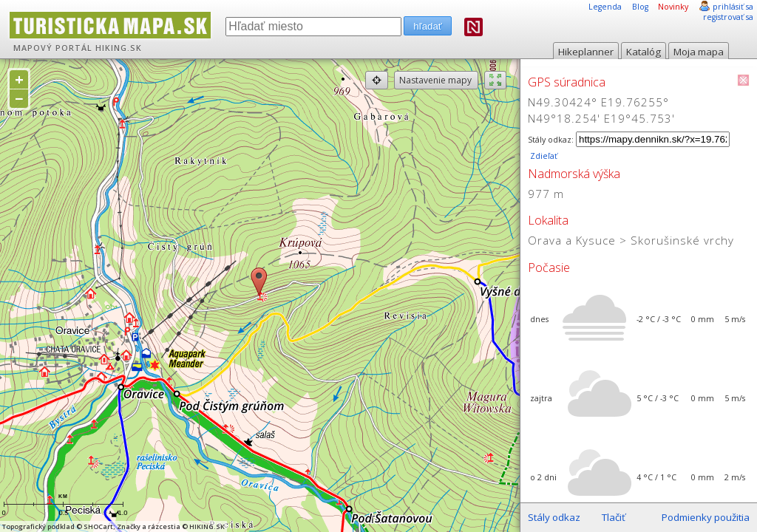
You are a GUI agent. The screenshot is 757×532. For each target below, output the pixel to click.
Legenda (605, 7)
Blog (640, 7)
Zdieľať (543, 156)
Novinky (673, 7)
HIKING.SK (119, 48)
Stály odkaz (554, 517)
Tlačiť (614, 517)
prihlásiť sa (733, 7)
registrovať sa (728, 17)
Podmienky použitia (706, 517)
